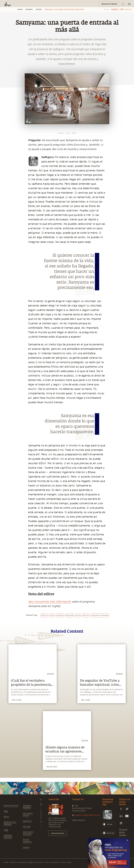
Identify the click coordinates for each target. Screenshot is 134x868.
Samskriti (27, 821)
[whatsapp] (6, 279)
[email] (5, 303)
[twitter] (5, 291)
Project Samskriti (27, 841)
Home (20, 9)
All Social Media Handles (123, 832)
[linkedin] (5, 297)
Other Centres (78, 820)
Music (7, 817)
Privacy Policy (66, 862)
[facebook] (5, 285)
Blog (6, 811)
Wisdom (29, 9)
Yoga (6, 830)
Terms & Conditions (52, 862)
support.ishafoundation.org (87, 815)
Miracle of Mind (11, 806)
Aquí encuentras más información (50, 602)
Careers (26, 847)
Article (39, 9)
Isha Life (27, 827)
